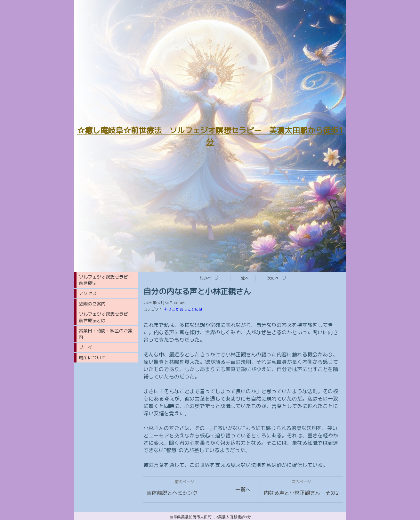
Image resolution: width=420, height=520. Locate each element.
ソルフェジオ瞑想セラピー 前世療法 (108, 280)
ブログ (85, 347)
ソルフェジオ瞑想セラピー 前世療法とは (108, 317)
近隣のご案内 (92, 304)
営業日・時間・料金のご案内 (106, 334)
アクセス (88, 293)
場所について (92, 357)
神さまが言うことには (183, 309)
